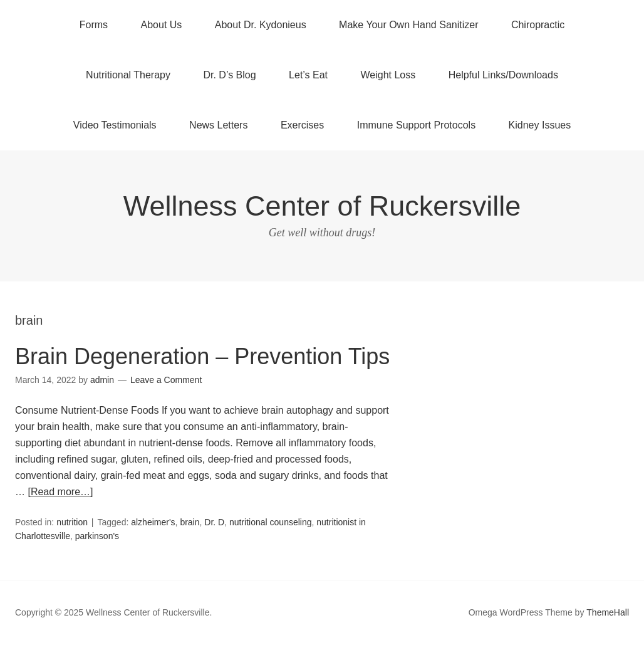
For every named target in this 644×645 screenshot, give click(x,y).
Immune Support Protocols (416, 125)
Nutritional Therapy (128, 75)
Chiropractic (538, 25)
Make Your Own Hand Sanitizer (408, 25)
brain (190, 522)
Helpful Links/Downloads (503, 75)
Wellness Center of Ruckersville (322, 206)
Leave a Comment (166, 380)
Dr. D (214, 522)
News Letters (218, 125)
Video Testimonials (115, 125)
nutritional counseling (271, 522)
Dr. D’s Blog (229, 75)
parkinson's (97, 536)
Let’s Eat (308, 75)
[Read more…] (60, 492)
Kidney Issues (540, 125)
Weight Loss (388, 75)
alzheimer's (153, 522)
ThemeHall (608, 612)
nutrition (72, 522)
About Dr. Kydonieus (261, 25)
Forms (94, 25)
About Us (162, 25)
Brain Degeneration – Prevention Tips (202, 356)
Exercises (302, 125)
